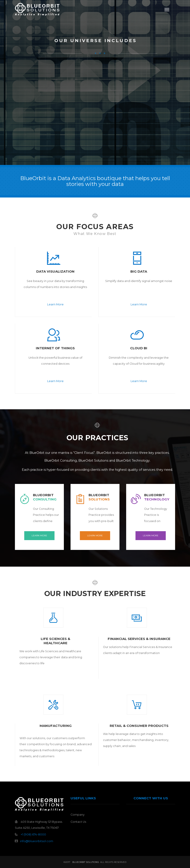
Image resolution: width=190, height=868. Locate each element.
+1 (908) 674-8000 (33, 834)
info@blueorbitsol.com (37, 841)
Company (78, 815)
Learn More (55, 304)
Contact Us (78, 822)
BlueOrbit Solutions (85, 862)
